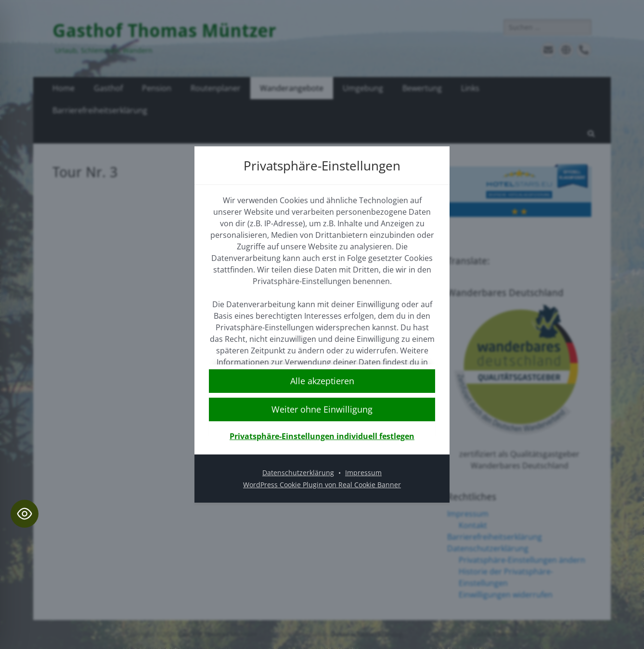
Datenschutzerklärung (298, 473)
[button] (322, 409)
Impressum (363, 473)
